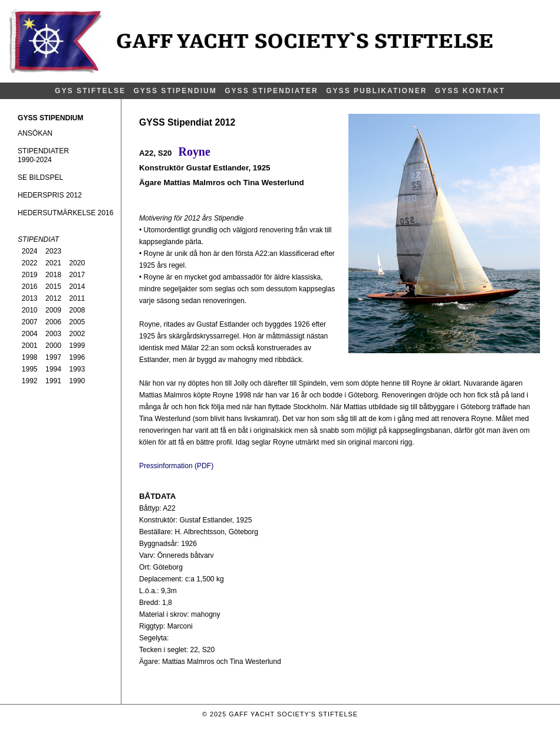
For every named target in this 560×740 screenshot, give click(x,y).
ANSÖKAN (35, 133)
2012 (53, 298)
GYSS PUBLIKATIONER (376, 91)
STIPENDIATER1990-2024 (43, 155)
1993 (77, 369)
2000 (53, 346)
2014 (77, 287)
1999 (77, 346)
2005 (77, 322)
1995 (30, 369)
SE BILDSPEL (40, 177)
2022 (30, 263)
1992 (30, 381)
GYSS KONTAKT (470, 91)
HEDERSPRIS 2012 (50, 195)
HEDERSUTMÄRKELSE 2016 (65, 213)
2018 (53, 275)
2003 (53, 334)
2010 (30, 310)
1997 (53, 357)
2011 (77, 298)
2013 (30, 298)
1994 (53, 369)
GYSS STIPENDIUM (175, 91)
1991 (53, 381)
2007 (30, 322)
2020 (77, 263)
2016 (30, 287)
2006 (53, 322)
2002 (77, 334)
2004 (30, 334)
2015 (53, 287)
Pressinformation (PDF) (176, 466)
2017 (77, 275)
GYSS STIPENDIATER (271, 91)
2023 (53, 251)
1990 (77, 381)
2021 (53, 263)
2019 (30, 275)
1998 (30, 357)
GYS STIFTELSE (90, 91)
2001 (30, 346)
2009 (53, 310)
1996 (77, 357)
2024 (30, 251)
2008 (77, 310)
